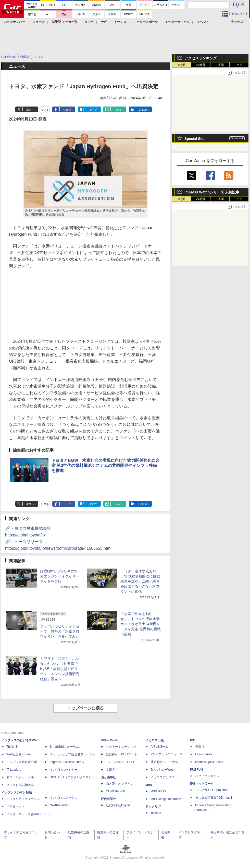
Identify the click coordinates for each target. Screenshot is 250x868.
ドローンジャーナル (20, 777)
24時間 (201, 65)
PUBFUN (196, 770)
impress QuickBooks (209, 762)
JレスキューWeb (162, 770)
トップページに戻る (85, 708)
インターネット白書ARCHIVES (28, 814)
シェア (67, 110)
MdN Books (158, 791)
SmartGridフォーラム (64, 747)
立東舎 (110, 770)
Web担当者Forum (18, 754)
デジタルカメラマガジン (23, 799)
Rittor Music (110, 740)
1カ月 (239, 65)
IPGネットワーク (202, 784)
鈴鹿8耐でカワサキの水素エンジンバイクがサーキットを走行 (60, 576)
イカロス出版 (155, 740)
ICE (193, 740)
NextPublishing (60, 805)
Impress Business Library (67, 762)
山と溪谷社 (108, 777)
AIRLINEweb (159, 747)
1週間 (220, 65)
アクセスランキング (201, 58)
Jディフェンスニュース (167, 754)
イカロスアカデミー (164, 777)
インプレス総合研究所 (22, 762)
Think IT (12, 747)
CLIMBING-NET (117, 791)
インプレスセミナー (64, 770)
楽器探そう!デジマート (122, 754)
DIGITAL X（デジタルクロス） (71, 777)
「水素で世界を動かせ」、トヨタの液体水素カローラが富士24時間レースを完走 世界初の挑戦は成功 (141, 624)
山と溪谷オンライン (120, 784)
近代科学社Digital (118, 805)
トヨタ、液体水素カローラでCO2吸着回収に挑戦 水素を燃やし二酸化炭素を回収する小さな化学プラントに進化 (140, 581)
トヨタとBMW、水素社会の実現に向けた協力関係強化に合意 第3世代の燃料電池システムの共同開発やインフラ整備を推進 (106, 465)
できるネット (16, 807)
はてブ (93, 110)
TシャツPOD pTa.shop (212, 790)
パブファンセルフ (207, 776)
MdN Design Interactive (166, 799)
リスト (45, 110)
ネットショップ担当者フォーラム (73, 754)
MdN (149, 785)
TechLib (156, 813)
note (118, 110)
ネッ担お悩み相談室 (20, 785)
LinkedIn (144, 110)
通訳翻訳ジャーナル (164, 762)
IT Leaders (14, 770)
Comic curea (204, 754)
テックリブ (153, 807)
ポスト (30, 110)
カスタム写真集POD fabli (214, 798)
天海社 (200, 747)
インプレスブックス (64, 798)
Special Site (195, 139)
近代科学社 (108, 799)
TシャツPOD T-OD (120, 762)
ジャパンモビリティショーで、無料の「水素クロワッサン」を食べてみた (60, 631)
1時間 (182, 65)
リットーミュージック (121, 747)
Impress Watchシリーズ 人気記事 (212, 192)
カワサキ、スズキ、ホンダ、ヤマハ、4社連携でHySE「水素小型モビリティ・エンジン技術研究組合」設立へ (60, 669)
